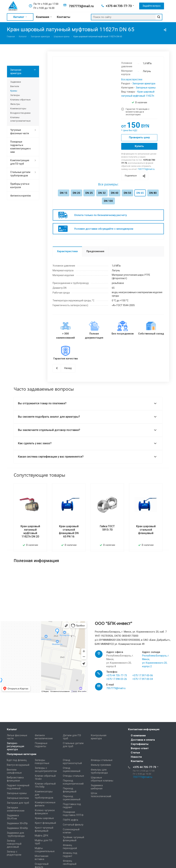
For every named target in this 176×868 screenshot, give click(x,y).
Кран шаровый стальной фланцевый (146, 530)
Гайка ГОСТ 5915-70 (107, 528)
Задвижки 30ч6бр (17, 828)
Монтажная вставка (42, 858)
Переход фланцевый (70, 790)
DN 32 (102, 193)
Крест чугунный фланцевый (44, 829)
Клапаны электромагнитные (20, 119)
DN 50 (127, 193)
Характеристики (67, 251)
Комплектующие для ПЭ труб (20, 162)
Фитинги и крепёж (21, 196)
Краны (14, 91)
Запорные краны (146, 88)
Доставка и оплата (143, 740)
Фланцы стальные (102, 760)
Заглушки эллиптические (16, 809)
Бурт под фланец (17, 760)
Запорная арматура (144, 83)
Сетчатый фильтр (73, 825)
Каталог (12, 729)
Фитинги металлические (44, 737)
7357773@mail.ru (81, 6)
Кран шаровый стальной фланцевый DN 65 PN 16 (69, 531)
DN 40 (115, 193)
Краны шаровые (44, 818)
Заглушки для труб (18, 803)
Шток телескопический (101, 795)
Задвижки (16, 82)
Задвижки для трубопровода (16, 834)
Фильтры (15, 104)
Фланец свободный (70, 862)
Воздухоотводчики (20, 113)
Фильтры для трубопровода (99, 771)
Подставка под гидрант (72, 806)
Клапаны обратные (20, 100)
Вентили (15, 86)
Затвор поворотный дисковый (14, 844)
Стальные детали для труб (73, 745)
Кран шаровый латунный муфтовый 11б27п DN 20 (30, 531)
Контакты (137, 761)
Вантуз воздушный (18, 765)
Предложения (95, 251)
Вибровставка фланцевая (15, 779)
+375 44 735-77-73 (119, 6)
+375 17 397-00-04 (143, 683)
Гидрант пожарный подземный (18, 787)
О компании (138, 736)
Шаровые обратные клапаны (102, 779)
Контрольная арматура (99, 737)
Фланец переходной (70, 847)
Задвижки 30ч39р (17, 823)
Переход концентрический (73, 782)
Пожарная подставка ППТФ (73, 814)
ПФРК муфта (70, 820)
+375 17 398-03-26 (117, 683)
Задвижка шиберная (97, 787)
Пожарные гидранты (41, 745)
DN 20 (76, 193)
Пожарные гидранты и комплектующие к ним (20, 147)
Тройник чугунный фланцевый (73, 839)
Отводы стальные (73, 776)
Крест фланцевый (45, 823)
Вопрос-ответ (140, 748)
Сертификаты (140, 744)
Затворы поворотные (42, 762)
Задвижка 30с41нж (13, 817)
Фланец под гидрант (70, 855)
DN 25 (89, 193)
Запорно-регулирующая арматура (15, 746)
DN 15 (64, 193)
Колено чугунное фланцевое (45, 812)
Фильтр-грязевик (101, 765)
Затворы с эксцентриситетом (46, 769)
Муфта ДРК (42, 836)
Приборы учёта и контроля (20, 186)
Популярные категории (22, 754)
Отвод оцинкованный (72, 769)
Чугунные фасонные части (20, 132)
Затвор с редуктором (14, 853)
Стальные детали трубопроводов (20, 174)
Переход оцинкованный (72, 798)
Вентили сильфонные (14, 771)
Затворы (15, 95)
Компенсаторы (18, 109)
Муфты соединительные (45, 850)
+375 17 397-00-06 (143, 680)
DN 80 (153, 193)
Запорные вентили (18, 798)
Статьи (135, 753)
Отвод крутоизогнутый (72, 762)
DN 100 (108, 201)
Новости (136, 757)
